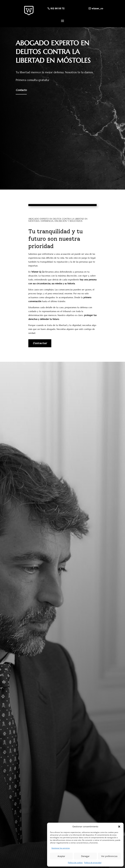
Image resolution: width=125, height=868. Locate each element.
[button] (119, 827)
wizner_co (97, 8)
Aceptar (61, 856)
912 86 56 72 (57, 8)
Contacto (21, 90)
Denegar (85, 856)
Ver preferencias (109, 856)
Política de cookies (75, 863)
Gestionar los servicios (61, 848)
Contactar (40, 343)
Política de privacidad (93, 863)
